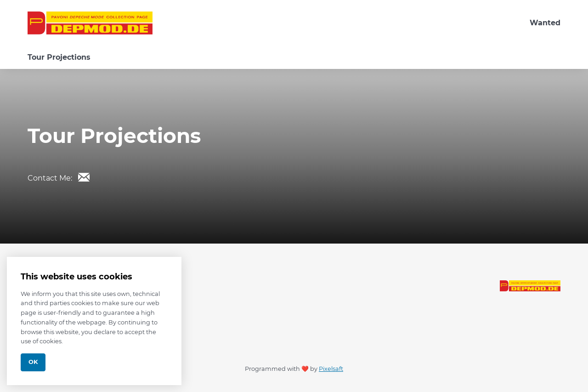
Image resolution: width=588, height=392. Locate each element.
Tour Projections (59, 57)
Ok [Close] (33, 362)
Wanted (545, 23)
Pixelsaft (331, 369)
